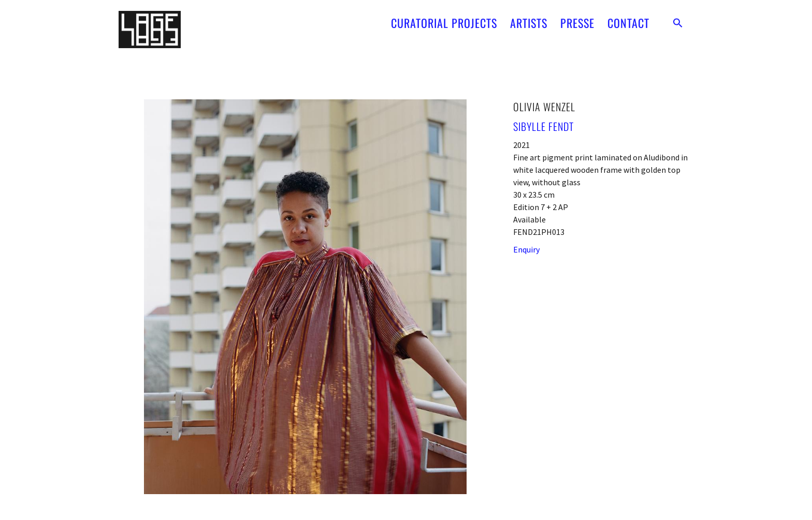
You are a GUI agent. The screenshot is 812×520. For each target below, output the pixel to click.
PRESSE (577, 17)
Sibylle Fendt (543, 126)
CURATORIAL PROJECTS (444, 17)
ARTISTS (529, 17)
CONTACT (628, 17)
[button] (678, 17)
